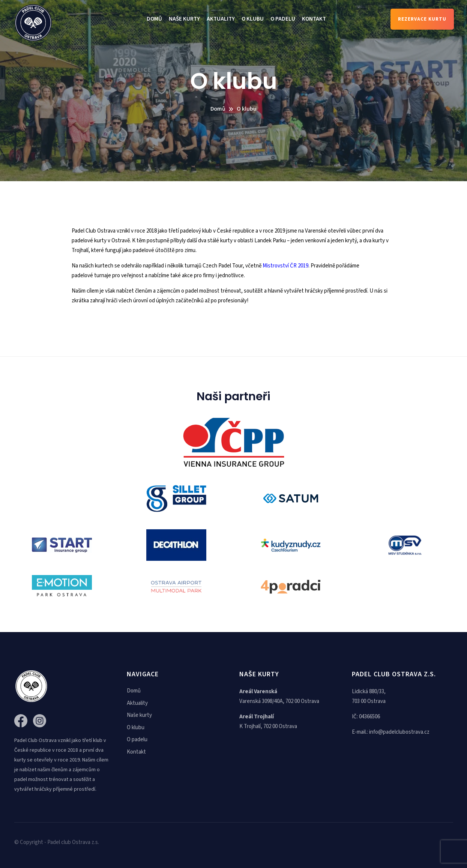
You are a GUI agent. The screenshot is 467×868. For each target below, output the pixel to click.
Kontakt (314, 19)
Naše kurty (184, 19)
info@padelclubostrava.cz (399, 732)
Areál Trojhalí (257, 717)
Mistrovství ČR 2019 (285, 266)
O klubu (253, 19)
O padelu (283, 19)
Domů (154, 19)
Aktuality (221, 19)
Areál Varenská (258, 692)
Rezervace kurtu (422, 19)
